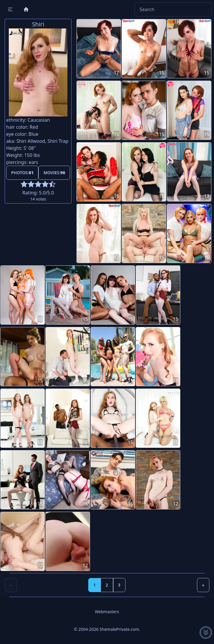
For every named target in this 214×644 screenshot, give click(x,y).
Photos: (22, 173)
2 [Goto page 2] (107, 585)
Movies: (54, 173)
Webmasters (107, 612)
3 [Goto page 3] (119, 585)
